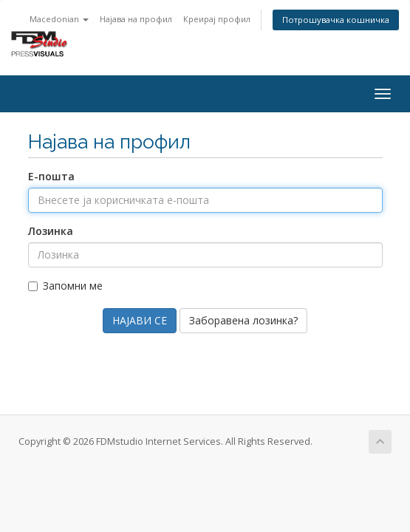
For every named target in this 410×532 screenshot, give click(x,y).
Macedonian (59, 19)
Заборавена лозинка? (243, 320)
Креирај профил (217, 19)
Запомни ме (65, 286)
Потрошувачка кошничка (336, 20)
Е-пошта (51, 176)
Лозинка (51, 231)
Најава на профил (136, 19)
